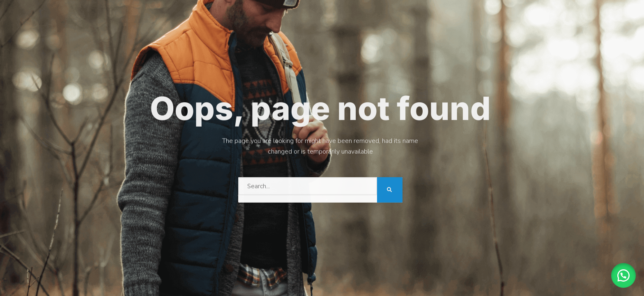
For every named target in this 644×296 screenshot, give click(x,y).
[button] (623, 275)
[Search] (390, 188)
